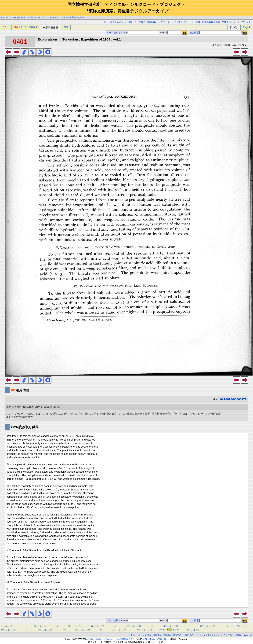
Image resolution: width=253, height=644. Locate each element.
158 (177, 626)
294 (52, 630)
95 (103, 626)
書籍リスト (136, 635)
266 (27, 630)
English (247, 27)
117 (127, 626)
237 (2, 630)
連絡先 (239, 635)
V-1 (63, 17)
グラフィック (244, 22)
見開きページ (229, 22)
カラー (6, 27)
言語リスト (190, 635)
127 (140, 626)
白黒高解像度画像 (76, 17)
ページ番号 (140, 22)
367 (126, 630)
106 (115, 626)
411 (188, 630)
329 (89, 630)
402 (174, 630)
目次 (130, 22)
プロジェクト (203, 635)
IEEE (57, 407)
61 (69, 626)
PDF (66, 27)
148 (164, 626)
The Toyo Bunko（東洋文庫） (155, 639)
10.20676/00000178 (233, 399)
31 (35, 626)
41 (46, 626)
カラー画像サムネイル (115, 22)
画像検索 (157, 635)
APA (38, 407)
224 (239, 626)
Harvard (47, 407)
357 (114, 630)
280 (39, 630)
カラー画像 (195, 22)
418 (198, 630)
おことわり (229, 635)
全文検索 (194, 33)
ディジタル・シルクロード (13, 17)
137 (152, 626)
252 (15, 630)
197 (214, 626)
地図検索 (167, 635)
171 (189, 626)
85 (92, 626)
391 (151, 630)
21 (23, 626)
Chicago (28, 407)
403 (178, 630)
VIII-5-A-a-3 (54, 17)
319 (76, 630)
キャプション (181, 22)
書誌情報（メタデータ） (159, 22)
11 (12, 626)
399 (161, 630)
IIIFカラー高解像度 (26, 27)
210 (226, 626)
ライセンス (217, 635)
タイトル (139, 33)
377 (138, 630)
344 (101, 630)
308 (64, 630)
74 (80, 626)
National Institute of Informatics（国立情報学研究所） (112, 639)
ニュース (248, 635)
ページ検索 (112, 33)
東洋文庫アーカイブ (37, 17)
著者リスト (178, 635)
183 (201, 626)
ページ (170, 33)
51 (58, 626)
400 (164, 630)
